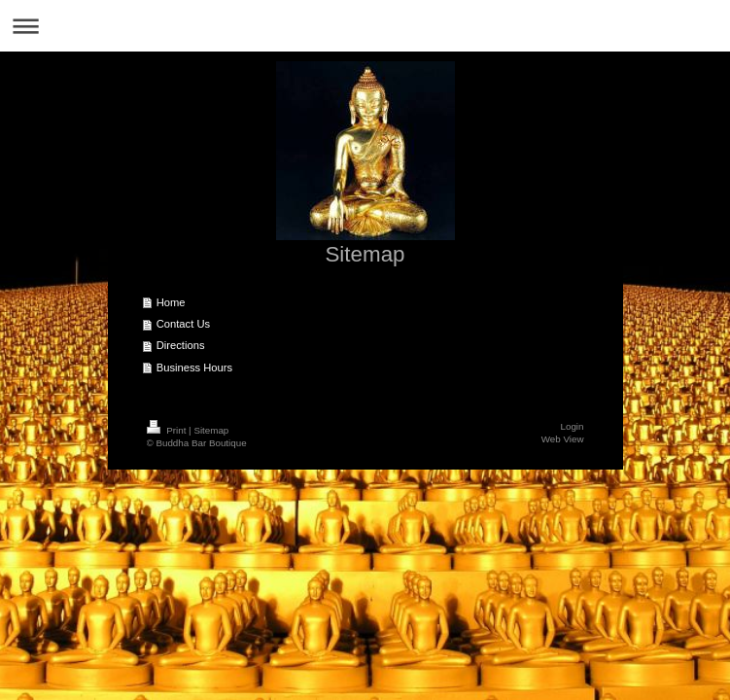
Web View (563, 439)
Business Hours (194, 367)
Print (168, 430)
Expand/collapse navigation (365, 26)
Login (573, 426)
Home (171, 302)
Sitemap (211, 430)
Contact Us (183, 324)
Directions (181, 345)
